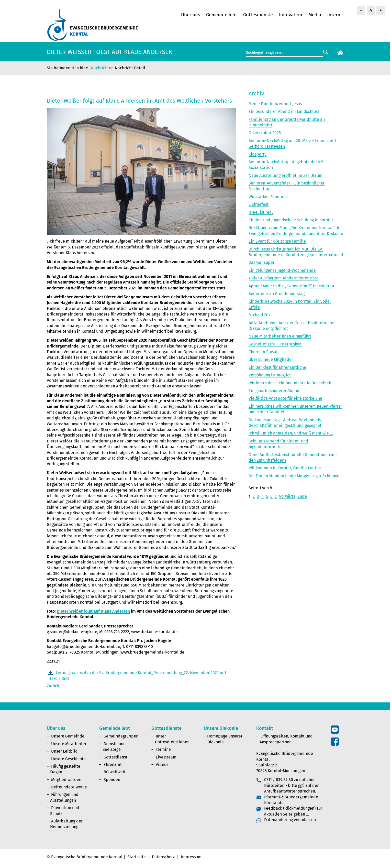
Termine (163, 749)
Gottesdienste (258, 15)
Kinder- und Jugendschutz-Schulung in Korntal (291, 220)
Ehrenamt (113, 764)
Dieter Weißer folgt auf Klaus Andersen (93, 611)
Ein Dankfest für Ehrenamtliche (277, 367)
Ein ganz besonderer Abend (274, 391)
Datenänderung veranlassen (290, 820)
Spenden (112, 780)
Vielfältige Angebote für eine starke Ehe (285, 398)
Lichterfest (259, 204)
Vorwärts (287, 496)
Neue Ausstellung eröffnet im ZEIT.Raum (286, 175)
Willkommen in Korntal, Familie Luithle (285, 468)
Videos (162, 764)
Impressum (191, 857)
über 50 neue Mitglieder (271, 359)
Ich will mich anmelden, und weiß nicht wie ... (291, 433)
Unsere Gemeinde (68, 736)
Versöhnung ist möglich (270, 375)
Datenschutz (163, 857)
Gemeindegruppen (121, 736)
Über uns (191, 15)
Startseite (137, 857)
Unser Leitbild (64, 751)
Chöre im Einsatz (264, 352)
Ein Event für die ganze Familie (277, 241)
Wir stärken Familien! (268, 197)
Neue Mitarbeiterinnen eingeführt (280, 336)
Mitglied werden (66, 780)
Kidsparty (258, 154)
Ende (302, 496)
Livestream (166, 757)
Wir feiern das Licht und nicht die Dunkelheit (290, 383)
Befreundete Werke (69, 787)
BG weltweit (115, 772)
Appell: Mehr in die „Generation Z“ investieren (291, 286)
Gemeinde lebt (222, 15)
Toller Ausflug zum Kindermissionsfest (283, 278)
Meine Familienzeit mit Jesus (275, 104)
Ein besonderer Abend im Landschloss (284, 111)
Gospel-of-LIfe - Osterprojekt (275, 344)
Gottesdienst (115, 757)
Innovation (291, 15)
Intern (334, 15)
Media (315, 15)
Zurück (53, 686)
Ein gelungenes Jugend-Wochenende (282, 270)
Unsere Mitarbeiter (69, 744)
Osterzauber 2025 (265, 133)
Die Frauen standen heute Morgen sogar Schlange (294, 476)
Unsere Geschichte (68, 759)
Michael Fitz (260, 315)
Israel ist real (261, 212)
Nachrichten (102, 68)
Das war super (261, 262)
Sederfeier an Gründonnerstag (277, 294)
